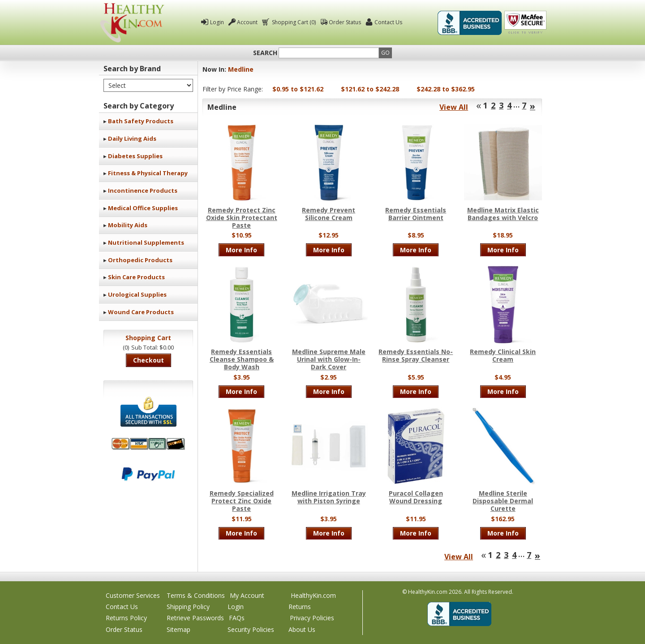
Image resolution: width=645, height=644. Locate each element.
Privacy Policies (312, 618)
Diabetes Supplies (135, 156)
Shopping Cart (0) (293, 22)
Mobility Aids (128, 225)
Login (217, 22)
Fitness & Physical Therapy (148, 173)
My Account (247, 595)
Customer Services (133, 595)
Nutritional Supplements (146, 242)
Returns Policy (126, 618)
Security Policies (251, 629)
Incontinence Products (143, 190)
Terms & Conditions (196, 595)
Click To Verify (525, 23)
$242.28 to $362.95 (446, 89)
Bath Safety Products (141, 121)
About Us (302, 629)
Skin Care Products (136, 277)
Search (265, 53)
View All (454, 107)
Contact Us (388, 22)
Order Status (345, 22)
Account (247, 22)
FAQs (237, 618)
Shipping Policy (188, 607)
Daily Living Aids (132, 138)
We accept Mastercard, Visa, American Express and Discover (148, 444)
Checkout (148, 360)
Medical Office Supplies (143, 208)
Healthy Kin (132, 23)
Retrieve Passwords (195, 618)
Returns (300, 607)
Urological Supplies (137, 294)
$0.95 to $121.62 (298, 89)
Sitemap (178, 629)
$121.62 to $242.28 (370, 89)
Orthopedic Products (140, 260)
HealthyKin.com (313, 595)
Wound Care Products (141, 312)
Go (385, 53)
